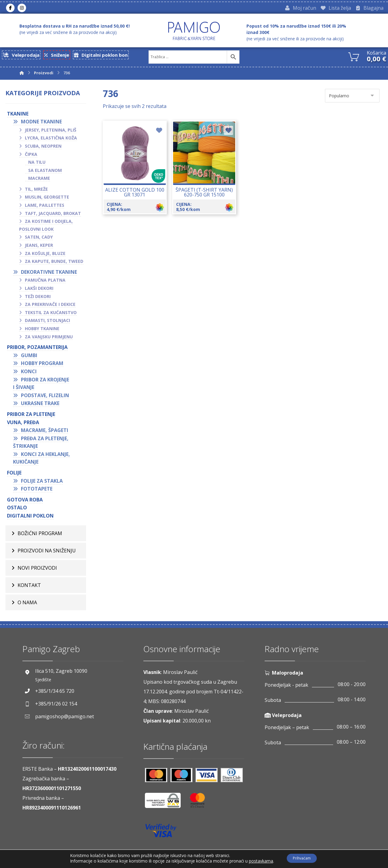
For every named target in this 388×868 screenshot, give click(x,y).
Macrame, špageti (45, 433)
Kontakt (29, 587)
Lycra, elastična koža (51, 140)
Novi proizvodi (37, 570)
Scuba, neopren (43, 148)
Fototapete (37, 491)
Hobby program (42, 366)
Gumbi (29, 357)
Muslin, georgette (47, 199)
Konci (29, 374)
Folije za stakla (42, 483)
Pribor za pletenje (31, 417)
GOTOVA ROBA (25, 502)
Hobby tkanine (42, 331)
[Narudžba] (352, 98)
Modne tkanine (41, 124)
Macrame (39, 181)
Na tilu (37, 164)
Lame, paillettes (45, 208)
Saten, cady (39, 239)
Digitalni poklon (30, 518)
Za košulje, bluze (45, 255)
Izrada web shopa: (332, 864)
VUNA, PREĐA (23, 424)
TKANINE (18, 116)
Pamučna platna (45, 282)
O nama (27, 605)
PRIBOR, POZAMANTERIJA (37, 350)
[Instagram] (22, 9)
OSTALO (17, 510)
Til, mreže (36, 191)
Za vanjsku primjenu (49, 339)
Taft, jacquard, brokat (53, 215)
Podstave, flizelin (45, 397)
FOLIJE (14, 475)
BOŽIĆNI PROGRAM (40, 535)
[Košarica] (354, 58)
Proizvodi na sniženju (47, 553)
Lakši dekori (39, 291)
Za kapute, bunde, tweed (54, 264)
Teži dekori (38, 298)
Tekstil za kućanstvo (51, 315)
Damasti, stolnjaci (47, 323)
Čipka (31, 156)
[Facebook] (10, 9)
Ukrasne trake (40, 406)
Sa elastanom (45, 172)
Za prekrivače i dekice (50, 307)
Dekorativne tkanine (49, 274)
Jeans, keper (39, 248)
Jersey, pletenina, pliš (51, 132)
